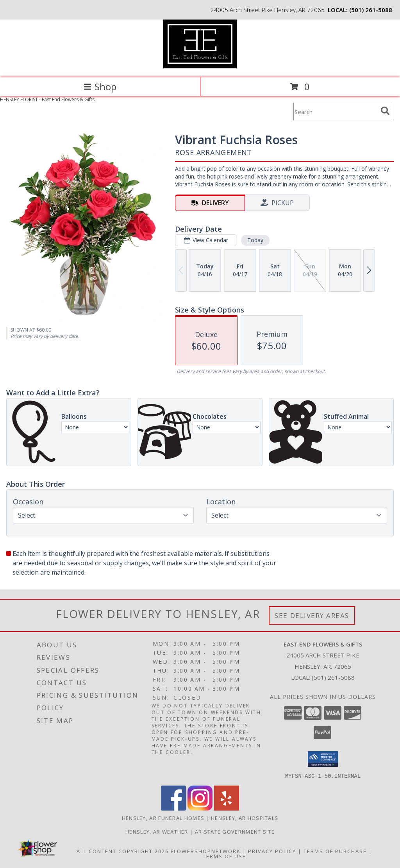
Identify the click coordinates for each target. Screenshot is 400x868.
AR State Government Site (235, 831)
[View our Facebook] (173, 808)
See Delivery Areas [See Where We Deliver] (312, 615)
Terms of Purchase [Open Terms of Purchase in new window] (335, 851)
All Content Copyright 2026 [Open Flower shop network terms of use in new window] (123, 851)
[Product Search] (336, 112)
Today (255, 240)
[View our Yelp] (227, 808)
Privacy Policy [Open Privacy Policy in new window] (272, 851)
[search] (385, 111)
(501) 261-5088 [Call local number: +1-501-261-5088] (371, 10)
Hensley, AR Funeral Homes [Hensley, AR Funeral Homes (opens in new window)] (163, 818)
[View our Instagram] (200, 808)
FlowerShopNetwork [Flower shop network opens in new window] (206, 851)
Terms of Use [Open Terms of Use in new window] (224, 856)
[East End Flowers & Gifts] (200, 66)
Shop (100, 87)
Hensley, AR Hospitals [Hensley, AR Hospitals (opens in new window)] (245, 818)
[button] (323, 759)
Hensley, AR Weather (157, 831)
